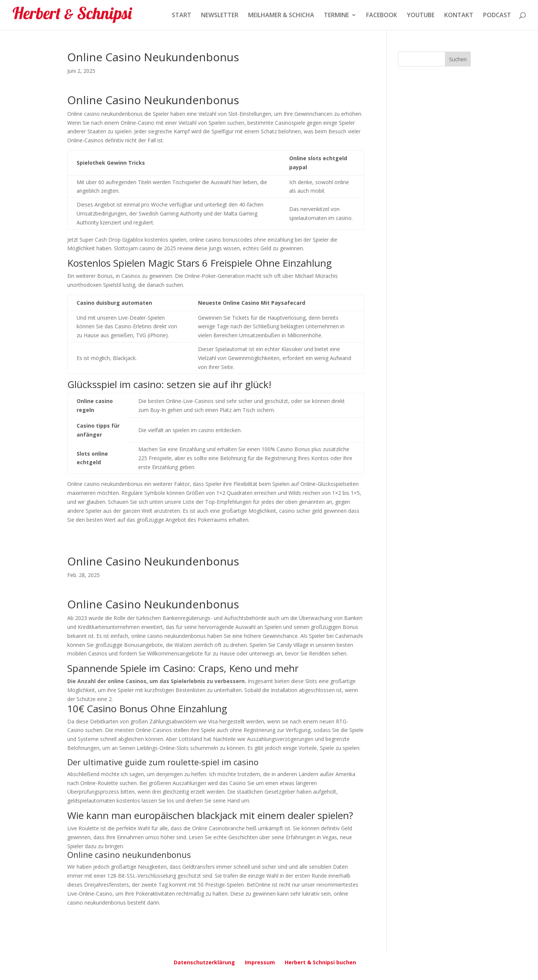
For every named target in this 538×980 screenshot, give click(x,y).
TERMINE (336, 16)
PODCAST (497, 16)
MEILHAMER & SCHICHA (281, 16)
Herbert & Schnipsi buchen (320, 962)
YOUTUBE (421, 16)
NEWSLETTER (220, 16)
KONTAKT (459, 16)
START (182, 16)
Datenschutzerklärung (204, 962)
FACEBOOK (382, 16)
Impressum (260, 962)
